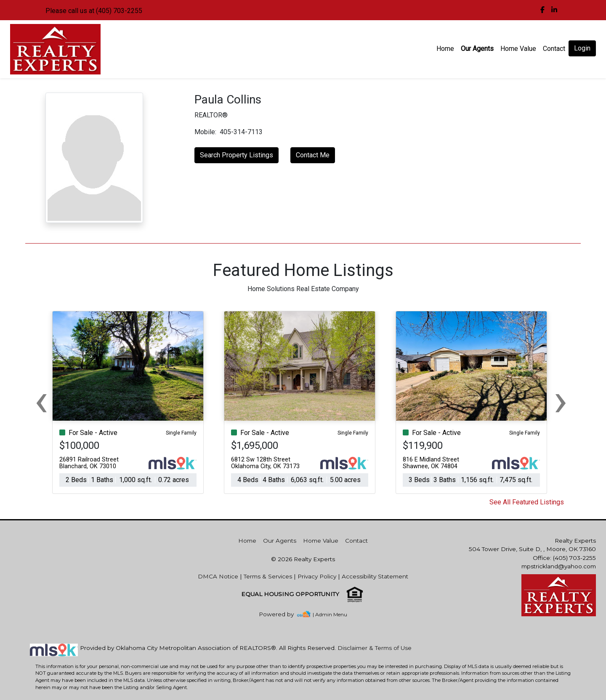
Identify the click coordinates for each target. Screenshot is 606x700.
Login (582, 48)
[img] (542, 10)
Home (445, 49)
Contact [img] (554, 49)
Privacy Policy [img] (317, 576)
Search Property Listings (237, 155)
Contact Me (313, 155)
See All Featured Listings (527, 502)
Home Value (518, 49)
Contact (356, 541)
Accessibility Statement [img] (375, 576)
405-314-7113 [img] (241, 132)
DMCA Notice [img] (218, 576)
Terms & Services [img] (268, 576)
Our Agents (477, 49)
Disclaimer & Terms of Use (375, 648)
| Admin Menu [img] (330, 614)
